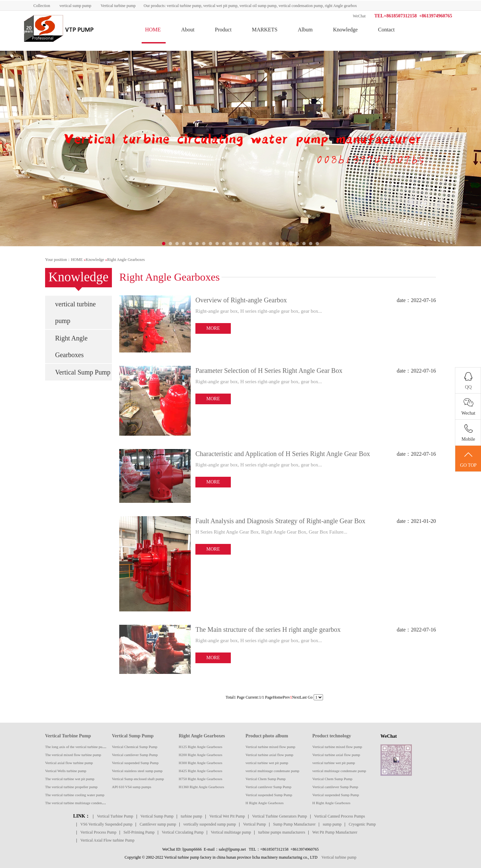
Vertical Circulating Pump (183, 832)
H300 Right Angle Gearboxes (200, 763)
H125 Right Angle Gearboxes (200, 747)
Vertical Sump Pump (83, 372)
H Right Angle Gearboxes (265, 803)
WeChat (359, 16)
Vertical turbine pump (118, 6)
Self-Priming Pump (139, 832)
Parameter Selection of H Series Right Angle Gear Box (269, 371)
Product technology (332, 736)
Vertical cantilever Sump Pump (135, 755)
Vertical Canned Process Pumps (339, 816)
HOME (153, 30)
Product (223, 30)
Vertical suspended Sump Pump (135, 763)
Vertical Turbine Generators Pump (280, 816)
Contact (386, 30)
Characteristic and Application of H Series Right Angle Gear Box (283, 454)
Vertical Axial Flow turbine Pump (107, 840)
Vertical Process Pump (98, 832)
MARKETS (265, 30)
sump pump (332, 824)
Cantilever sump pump (158, 824)
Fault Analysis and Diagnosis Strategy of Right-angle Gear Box (280, 521)
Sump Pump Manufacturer (294, 824)
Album (305, 30)
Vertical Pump (255, 824)
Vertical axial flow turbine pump (69, 763)
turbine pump (191, 816)
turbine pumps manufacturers (282, 832)
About (188, 30)
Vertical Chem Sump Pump (266, 779)
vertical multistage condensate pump (272, 771)
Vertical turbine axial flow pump (269, 755)
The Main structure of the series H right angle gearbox (268, 629)
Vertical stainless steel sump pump (137, 771)
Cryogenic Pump (362, 824)
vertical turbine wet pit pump (267, 763)
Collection (42, 6)
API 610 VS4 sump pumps (132, 787)
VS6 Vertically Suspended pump (106, 824)
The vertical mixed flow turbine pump (73, 755)
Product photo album (267, 736)
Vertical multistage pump (231, 832)
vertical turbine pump (75, 312)
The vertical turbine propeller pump (71, 787)
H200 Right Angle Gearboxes (200, 755)
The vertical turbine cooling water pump (75, 795)
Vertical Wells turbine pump (66, 771)
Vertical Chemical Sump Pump (135, 747)
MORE (213, 328)
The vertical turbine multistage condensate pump (81, 803)
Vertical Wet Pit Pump (227, 816)
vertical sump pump (75, 6)
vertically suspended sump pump (210, 824)
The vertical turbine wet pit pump (70, 779)
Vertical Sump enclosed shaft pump (138, 779)
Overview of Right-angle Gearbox (241, 300)
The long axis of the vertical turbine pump (76, 747)
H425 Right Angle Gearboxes (200, 771)
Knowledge (345, 30)
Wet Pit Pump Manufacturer (335, 832)
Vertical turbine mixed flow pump (270, 747)
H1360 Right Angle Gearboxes (201, 787)
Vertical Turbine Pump (68, 736)
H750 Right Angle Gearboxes (200, 779)
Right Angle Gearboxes (126, 260)
